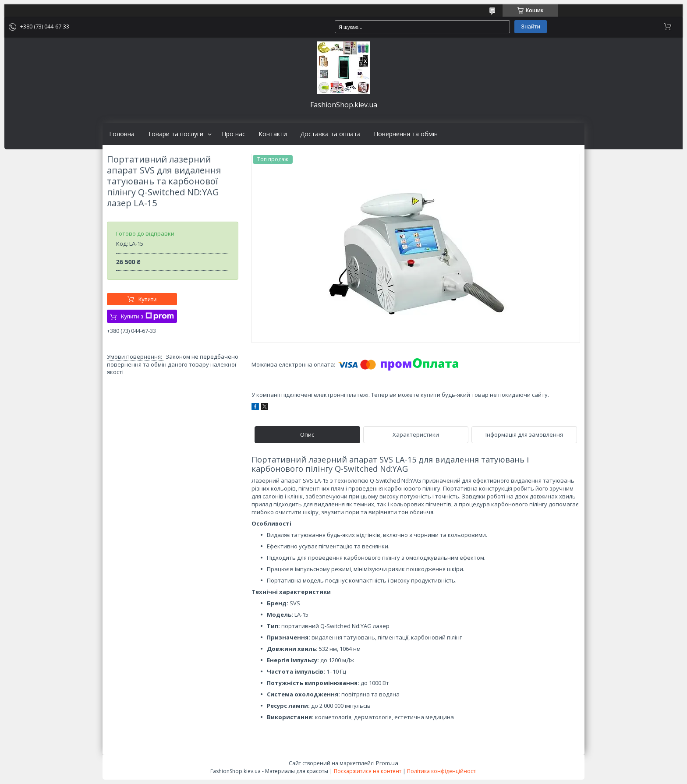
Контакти (273, 134)
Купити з (147, 316)
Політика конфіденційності (442, 771)
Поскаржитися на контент (368, 771)
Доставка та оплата (330, 134)
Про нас (234, 134)
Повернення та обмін (406, 134)
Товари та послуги (175, 134)
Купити (148, 299)
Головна (122, 134)
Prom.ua (387, 763)
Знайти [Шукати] (531, 26)
